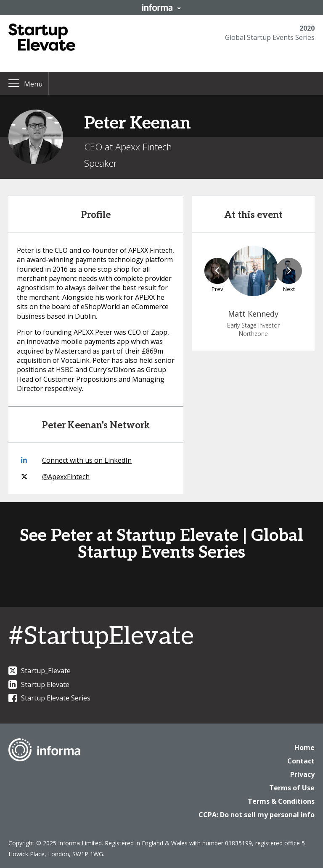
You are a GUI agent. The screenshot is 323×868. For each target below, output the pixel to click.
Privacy (302, 774)
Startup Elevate (39, 684)
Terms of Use (292, 788)
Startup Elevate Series (49, 698)
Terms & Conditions (281, 801)
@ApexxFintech (55, 477)
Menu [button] (33, 84)
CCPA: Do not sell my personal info (257, 815)
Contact (301, 761)
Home (304, 747)
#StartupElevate (101, 637)
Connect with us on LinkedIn (76, 460)
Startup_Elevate (40, 671)
